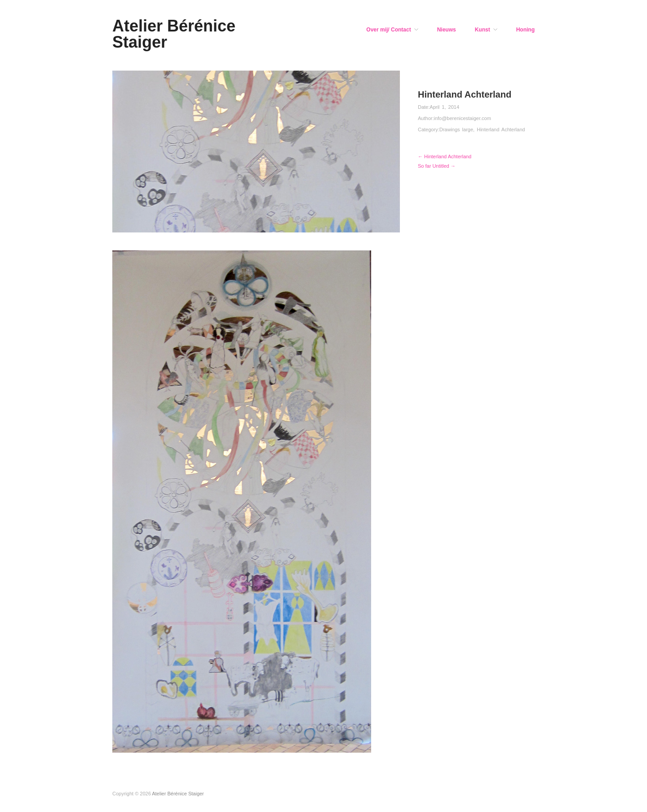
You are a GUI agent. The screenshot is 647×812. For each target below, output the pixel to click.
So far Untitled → (437, 166)
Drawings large (456, 129)
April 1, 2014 (444, 107)
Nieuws (447, 30)
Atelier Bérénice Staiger (174, 34)
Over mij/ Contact (388, 30)
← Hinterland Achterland (445, 156)
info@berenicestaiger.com (462, 118)
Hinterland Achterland (501, 129)
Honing (525, 30)
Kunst (483, 30)
